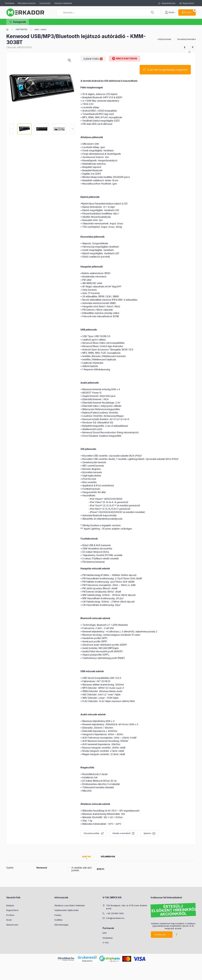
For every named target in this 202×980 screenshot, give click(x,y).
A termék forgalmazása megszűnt (167, 70)
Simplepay (108, 938)
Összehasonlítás (92, 833)
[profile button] (170, 12)
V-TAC (106, 943)
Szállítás (58, 920)
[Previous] (11, 129)
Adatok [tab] (86, 857)
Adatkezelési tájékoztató (67, 910)
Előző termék (165, 39)
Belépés (10, 905)
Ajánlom (147, 833)
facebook (176, 935)
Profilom (10, 915)
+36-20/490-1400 (115, 913)
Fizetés (58, 915)
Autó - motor (40, 29)
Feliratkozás (160, 935)
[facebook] (185, 47)
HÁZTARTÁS (22, 29)
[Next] (72, 129)
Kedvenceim (12, 925)
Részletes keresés (27, 3)
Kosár (9, 920)
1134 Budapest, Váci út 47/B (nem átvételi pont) (127, 907)
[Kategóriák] (7, 30)
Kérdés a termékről (122, 833)
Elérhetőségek (61, 925)
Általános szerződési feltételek (70, 905)
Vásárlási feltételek (63, 3)
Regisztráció (187, 3)
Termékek (10, 3)
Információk (45, 3)
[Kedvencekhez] (189, 52)
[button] (18, 22)
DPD (105, 933)
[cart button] (187, 12)
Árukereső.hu (87, 961)
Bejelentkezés (168, 3)
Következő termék (186, 39)
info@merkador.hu (115, 918)
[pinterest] (193, 47)
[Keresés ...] (108, 12)
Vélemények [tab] (108, 857)
